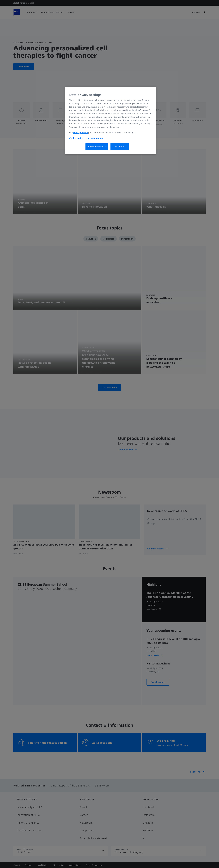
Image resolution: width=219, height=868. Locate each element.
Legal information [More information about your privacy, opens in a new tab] (94, 138)
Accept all (120, 147)
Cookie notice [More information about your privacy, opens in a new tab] (76, 138)
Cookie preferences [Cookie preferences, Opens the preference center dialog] (97, 147)
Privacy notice (81, 132)
